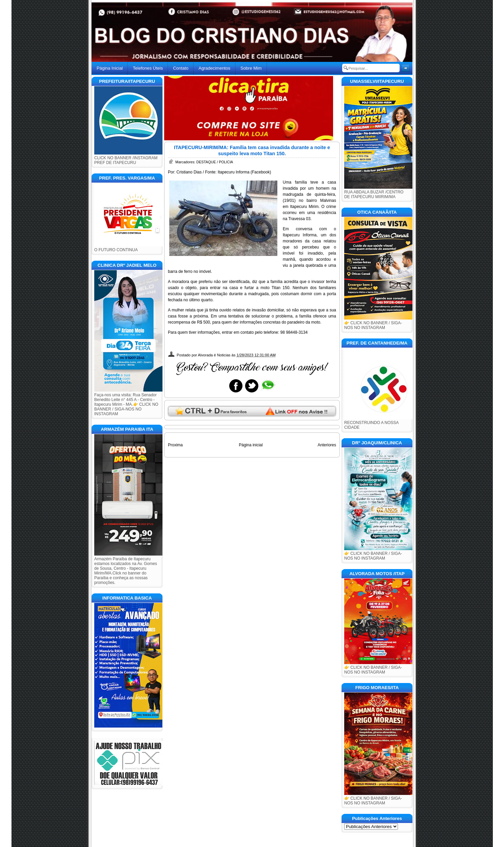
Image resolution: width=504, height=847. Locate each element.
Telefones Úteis (148, 68)
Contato (181, 68)
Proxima (175, 445)
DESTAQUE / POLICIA (215, 162)
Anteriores (327, 445)
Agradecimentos (215, 68)
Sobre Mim (251, 68)
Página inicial (251, 445)
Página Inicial (110, 68)
